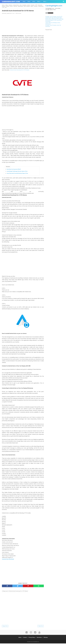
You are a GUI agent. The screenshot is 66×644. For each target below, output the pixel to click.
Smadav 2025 (56, 25)
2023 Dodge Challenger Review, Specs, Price (17, 172)
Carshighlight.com (11, 2)
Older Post (41, 627)
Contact (24, 638)
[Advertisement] (23, 25)
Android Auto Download (8, 560)
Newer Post (5, 627)
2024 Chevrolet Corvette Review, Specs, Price (17, 174)
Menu (24, 2)
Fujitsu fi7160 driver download (54, 18)
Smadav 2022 (49, 25)
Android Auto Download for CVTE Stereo (19, 70)
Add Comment (18, 14)
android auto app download (52, 18)
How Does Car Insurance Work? (14, 170)
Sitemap (47, 638)
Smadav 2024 (49, 17)
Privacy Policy (32, 638)
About (18, 638)
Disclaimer (40, 638)
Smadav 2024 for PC (57, 17)
